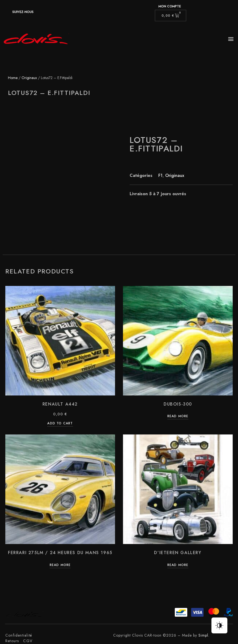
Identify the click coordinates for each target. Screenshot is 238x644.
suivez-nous (23, 12)
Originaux (29, 78)
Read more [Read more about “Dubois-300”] (178, 417)
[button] (231, 39)
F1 (160, 175)
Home (13, 78)
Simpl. (204, 635)
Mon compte (170, 6)
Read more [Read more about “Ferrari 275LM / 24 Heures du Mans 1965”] (60, 565)
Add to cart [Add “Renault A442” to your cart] (60, 424)
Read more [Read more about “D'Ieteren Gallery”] (178, 565)
